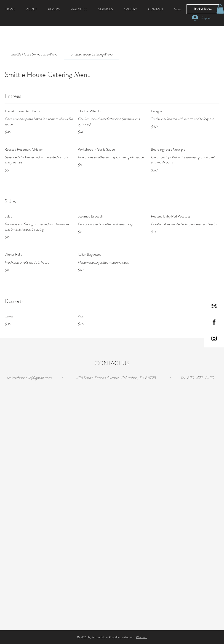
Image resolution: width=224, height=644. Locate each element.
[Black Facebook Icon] (214, 322)
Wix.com (142, 637)
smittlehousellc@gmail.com (29, 378)
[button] (220, 9)
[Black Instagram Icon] (214, 338)
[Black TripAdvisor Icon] (214, 306)
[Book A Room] (203, 9)
